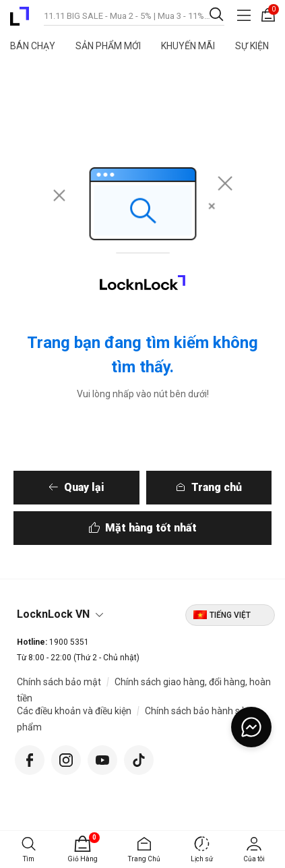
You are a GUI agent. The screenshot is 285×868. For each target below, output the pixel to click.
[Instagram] (66, 758)
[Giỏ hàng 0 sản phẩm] (268, 15)
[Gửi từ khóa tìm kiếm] (216, 14)
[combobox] (134, 15)
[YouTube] (102, 758)
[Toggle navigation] (244, 15)
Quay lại (84, 487)
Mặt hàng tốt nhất (151, 528)
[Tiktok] (139, 758)
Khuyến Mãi (188, 46)
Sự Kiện (252, 46)
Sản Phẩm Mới (108, 46)
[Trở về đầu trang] (257, 803)
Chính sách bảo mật (59, 682)
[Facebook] (30, 758)
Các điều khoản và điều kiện (74, 711)
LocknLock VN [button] (53, 614)
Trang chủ (217, 487)
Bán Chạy (33, 46)
